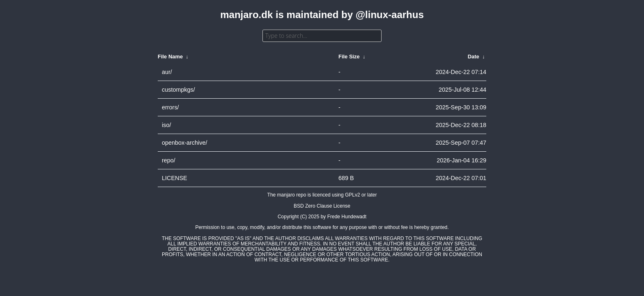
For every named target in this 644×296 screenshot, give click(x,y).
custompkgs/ (178, 90)
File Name (170, 57)
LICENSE (175, 178)
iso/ (166, 125)
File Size (349, 57)
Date (474, 57)
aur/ (167, 72)
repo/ (169, 160)
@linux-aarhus (390, 15)
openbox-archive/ (184, 143)
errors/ (170, 107)
